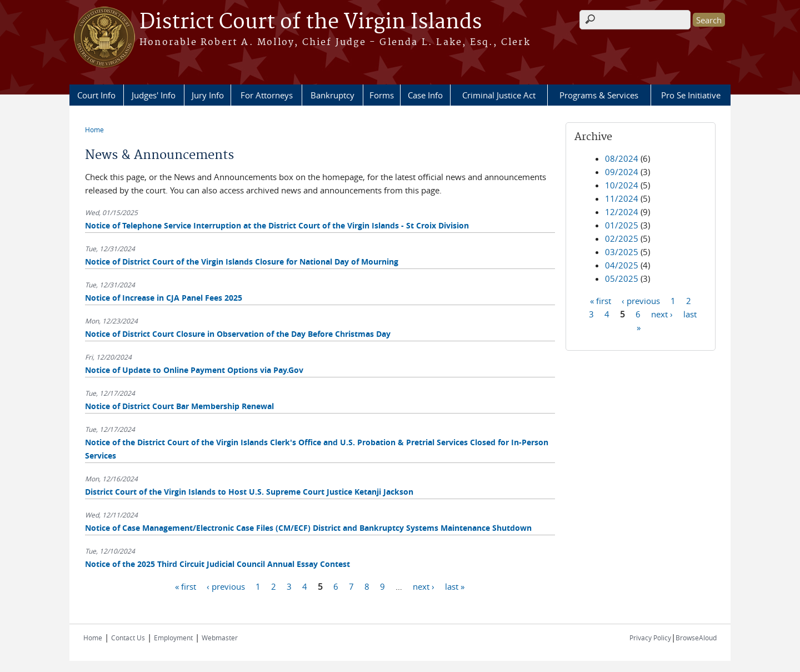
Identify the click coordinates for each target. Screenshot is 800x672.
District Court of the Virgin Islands (311, 22)
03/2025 (622, 252)
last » (455, 586)
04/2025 (622, 265)
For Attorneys (267, 95)
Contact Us (128, 638)
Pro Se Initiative (691, 95)
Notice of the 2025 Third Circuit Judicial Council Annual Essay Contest (217, 564)
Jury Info (208, 95)
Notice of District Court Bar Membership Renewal (179, 406)
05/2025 (622, 278)
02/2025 (622, 238)
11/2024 (622, 198)
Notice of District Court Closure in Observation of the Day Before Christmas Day (238, 334)
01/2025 (622, 225)
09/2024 (622, 172)
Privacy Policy (650, 638)
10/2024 (622, 185)
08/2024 (622, 158)
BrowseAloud (696, 638)
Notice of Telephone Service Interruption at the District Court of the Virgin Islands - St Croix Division (277, 225)
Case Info (425, 95)
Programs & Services (599, 95)
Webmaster (220, 638)
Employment (173, 638)
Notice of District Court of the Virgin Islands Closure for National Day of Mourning (242, 262)
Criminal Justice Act (499, 95)
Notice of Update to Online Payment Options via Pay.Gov (194, 370)
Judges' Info (154, 95)
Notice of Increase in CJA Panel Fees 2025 (164, 298)
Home (94, 130)
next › (424, 586)
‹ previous (226, 586)
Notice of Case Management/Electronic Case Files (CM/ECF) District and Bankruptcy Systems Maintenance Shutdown (308, 528)
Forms (382, 95)
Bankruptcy (332, 95)
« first (186, 586)
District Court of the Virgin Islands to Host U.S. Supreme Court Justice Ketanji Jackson (249, 492)
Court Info (96, 95)
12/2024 (622, 212)
